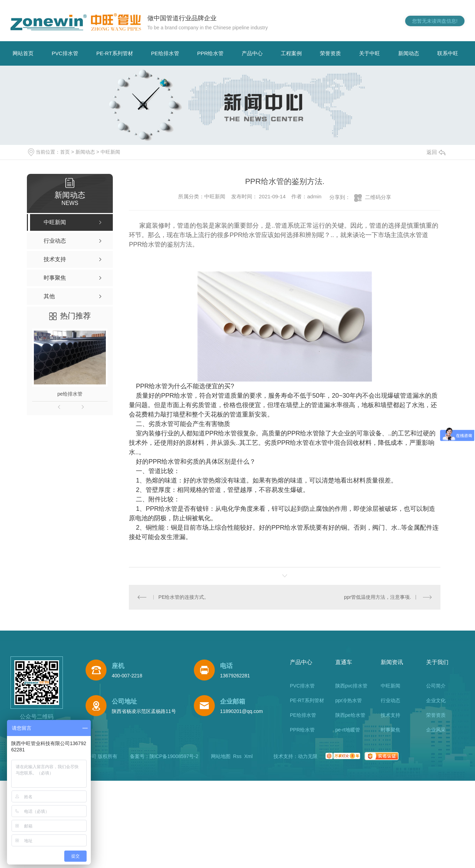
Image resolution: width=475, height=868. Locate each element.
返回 (436, 152)
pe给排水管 (70, 394)
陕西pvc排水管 (351, 686)
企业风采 (436, 730)
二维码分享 (378, 197)
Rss (237, 756)
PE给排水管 (165, 53)
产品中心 (252, 53)
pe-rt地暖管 (348, 730)
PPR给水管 (211, 53)
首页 (65, 152)
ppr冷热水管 (349, 700)
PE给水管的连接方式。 (184, 597)
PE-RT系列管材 (115, 53)
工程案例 (291, 53)
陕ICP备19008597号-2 (174, 756)
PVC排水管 (65, 53)
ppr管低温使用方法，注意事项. (378, 597)
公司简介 (436, 686)
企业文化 (436, 700)
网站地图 (221, 756)
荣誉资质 (330, 53)
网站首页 (23, 53)
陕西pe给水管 (350, 715)
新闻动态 (409, 53)
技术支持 (390, 715)
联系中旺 (448, 53)
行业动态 (390, 700)
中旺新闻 (110, 152)
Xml (248, 756)
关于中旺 (370, 53)
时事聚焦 (390, 730)
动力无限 (308, 756)
